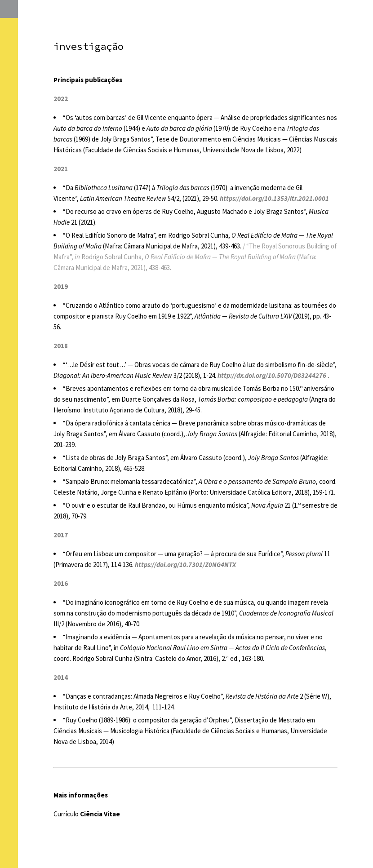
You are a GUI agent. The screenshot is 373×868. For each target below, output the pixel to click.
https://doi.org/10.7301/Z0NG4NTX (185, 565)
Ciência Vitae (100, 814)
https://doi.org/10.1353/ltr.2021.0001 (274, 198)
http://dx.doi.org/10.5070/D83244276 (272, 375)
